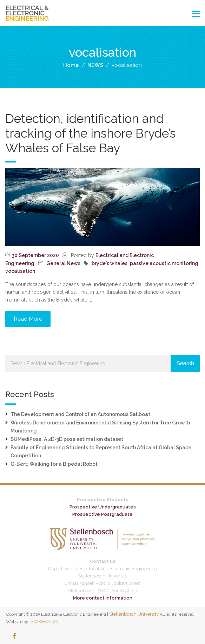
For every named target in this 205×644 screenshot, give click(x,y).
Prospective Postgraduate (102, 514)
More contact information (103, 598)
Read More (28, 319)
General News (63, 263)
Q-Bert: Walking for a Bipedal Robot (54, 464)
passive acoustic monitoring (164, 263)
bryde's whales (110, 263)
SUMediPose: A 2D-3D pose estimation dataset (67, 439)
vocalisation (20, 271)
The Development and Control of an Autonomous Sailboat (80, 414)
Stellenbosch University (134, 614)
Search (185, 363)
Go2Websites (44, 621)
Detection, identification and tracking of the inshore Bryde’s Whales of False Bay (91, 133)
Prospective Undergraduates (103, 507)
